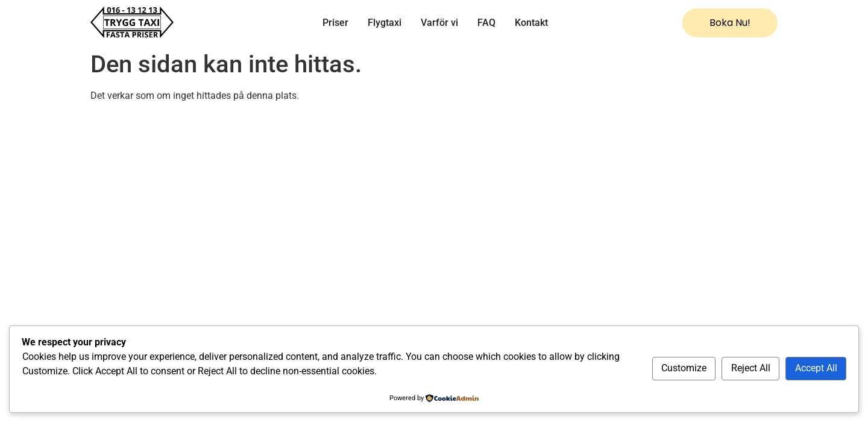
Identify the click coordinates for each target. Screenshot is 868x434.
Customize (684, 368)
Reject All (751, 368)
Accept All (816, 368)
